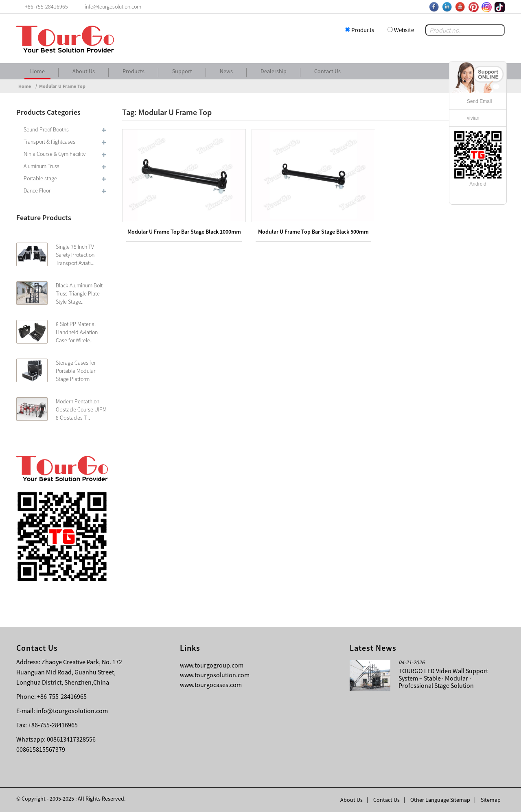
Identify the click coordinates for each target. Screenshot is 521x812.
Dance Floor (37, 190)
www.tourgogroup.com (212, 665)
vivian (473, 118)
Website (404, 30)
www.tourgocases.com (211, 685)
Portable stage (40, 178)
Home (37, 71)
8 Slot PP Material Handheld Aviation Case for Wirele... (77, 332)
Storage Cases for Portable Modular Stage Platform (76, 371)
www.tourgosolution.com (215, 675)
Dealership (274, 71)
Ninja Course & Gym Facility (55, 154)
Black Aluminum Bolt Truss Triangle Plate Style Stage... (79, 293)
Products (363, 30)
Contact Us (327, 71)
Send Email (479, 101)
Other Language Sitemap (440, 800)
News (226, 71)
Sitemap (491, 800)
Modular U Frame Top (62, 86)
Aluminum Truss (42, 166)
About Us (84, 71)
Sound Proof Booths (46, 129)
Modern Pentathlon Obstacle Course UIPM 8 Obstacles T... (81, 409)
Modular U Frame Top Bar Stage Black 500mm (313, 232)
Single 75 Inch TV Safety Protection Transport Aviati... (75, 255)
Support (182, 71)
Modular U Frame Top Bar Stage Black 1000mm (184, 232)
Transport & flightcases (49, 142)
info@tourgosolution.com (72, 711)
